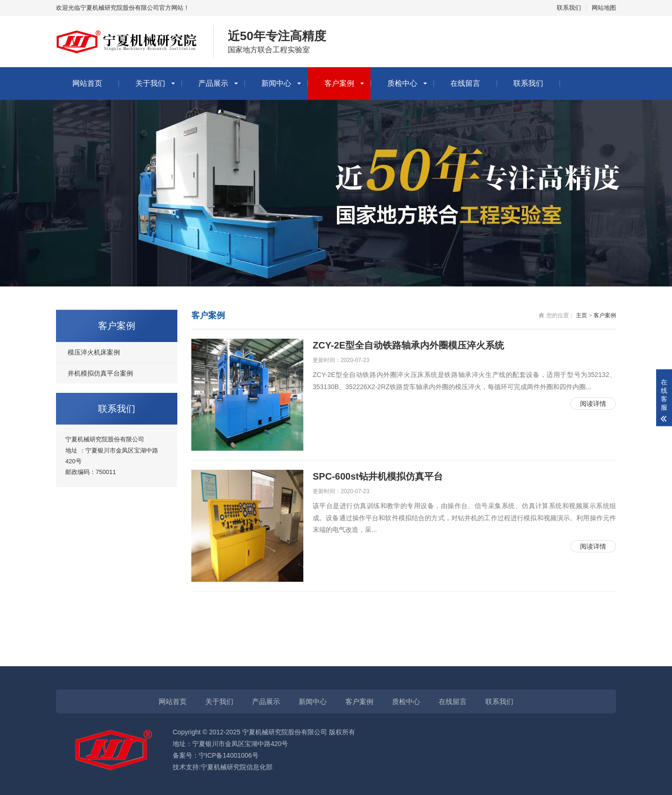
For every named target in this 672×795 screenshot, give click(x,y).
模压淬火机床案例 (94, 352)
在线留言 (465, 83)
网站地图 (604, 8)
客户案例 (339, 83)
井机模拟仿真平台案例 (100, 373)
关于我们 (150, 83)
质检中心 (402, 83)
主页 (581, 315)
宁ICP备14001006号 (229, 755)
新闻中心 (276, 83)
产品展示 (213, 83)
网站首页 (87, 83)
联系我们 (569, 8)
